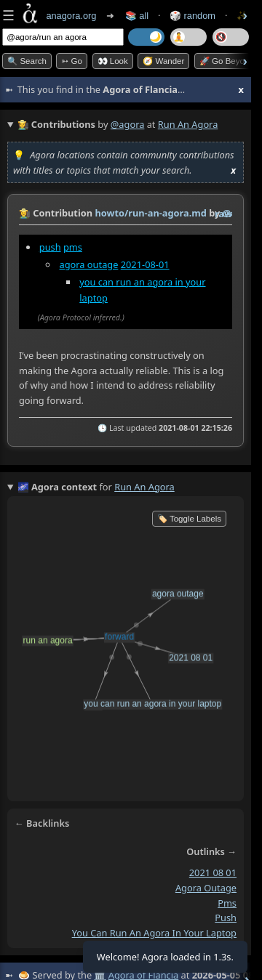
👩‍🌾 (25, 213)
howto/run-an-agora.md (150, 213)
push (50, 247)
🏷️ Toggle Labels (189, 519)
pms (73, 247)
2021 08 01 (213, 873)
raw (223, 214)
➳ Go (72, 61)
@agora (128, 124)
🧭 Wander (163, 61)
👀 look (113, 61)
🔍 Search (27, 61)
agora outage (89, 264)
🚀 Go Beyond (227, 61)
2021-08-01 (145, 264)
